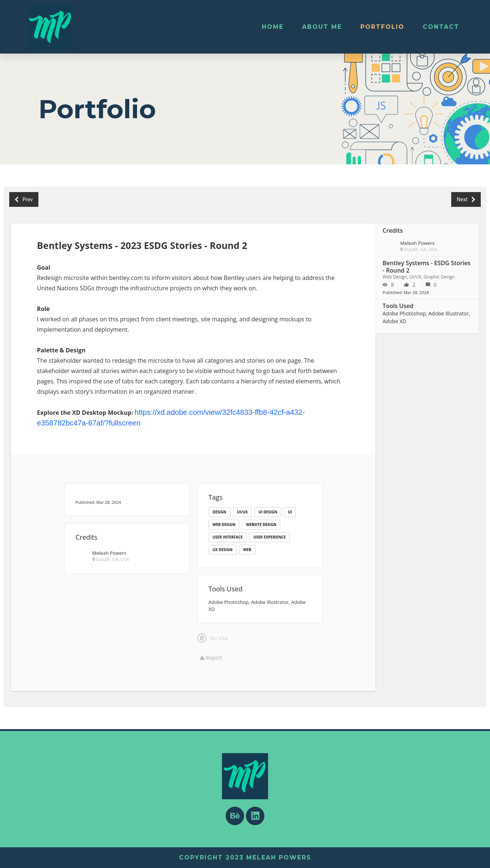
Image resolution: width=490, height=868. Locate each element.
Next (466, 200)
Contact (441, 27)
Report (211, 658)
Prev (24, 200)
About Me (322, 27)
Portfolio (382, 27)
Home (273, 27)
